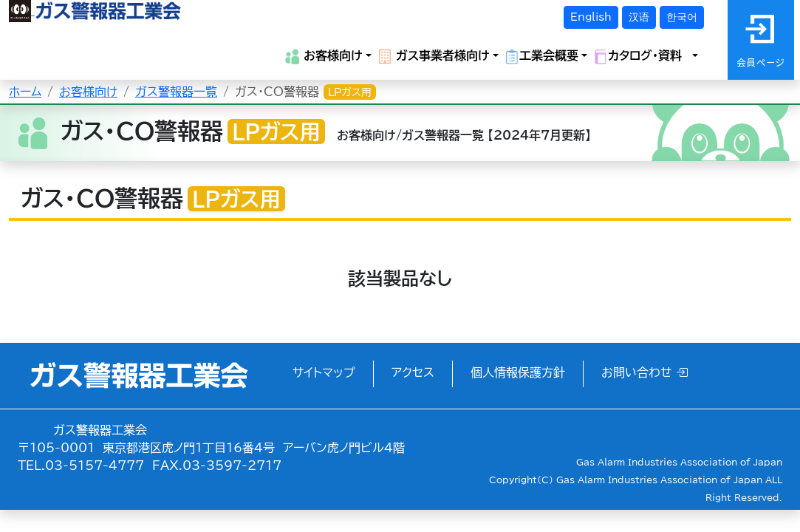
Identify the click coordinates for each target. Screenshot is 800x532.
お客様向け (88, 92)
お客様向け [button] (324, 57)
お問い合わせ (645, 372)
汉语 (639, 17)
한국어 (682, 17)
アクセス (413, 372)
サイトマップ (324, 372)
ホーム (25, 92)
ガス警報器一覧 (176, 92)
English (591, 17)
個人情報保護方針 (518, 372)
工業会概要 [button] (541, 57)
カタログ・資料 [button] (641, 57)
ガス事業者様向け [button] (434, 57)
